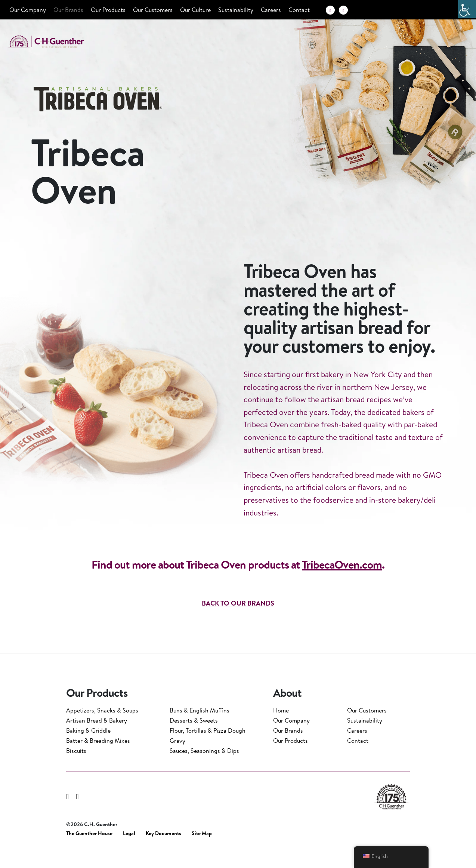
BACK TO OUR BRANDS (238, 630)
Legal (129, 851)
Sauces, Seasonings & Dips (204, 768)
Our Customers (153, 10)
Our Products (108, 10)
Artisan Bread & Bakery (97, 738)
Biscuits (76, 768)
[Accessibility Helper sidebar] (467, 9)
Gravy (177, 758)
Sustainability (236, 10)
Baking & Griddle (88, 748)
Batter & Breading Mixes (98, 758)
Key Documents (163, 851)
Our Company (28, 10)
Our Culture (195, 10)
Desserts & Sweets (194, 738)
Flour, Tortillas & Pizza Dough (208, 748)
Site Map (202, 851)
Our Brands (68, 10)
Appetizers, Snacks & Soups (102, 728)
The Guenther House (89, 851)
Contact (299, 10)
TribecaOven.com (342, 591)
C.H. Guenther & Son (54, 42)
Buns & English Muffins (200, 728)
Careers (271, 10)
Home (281, 728)
